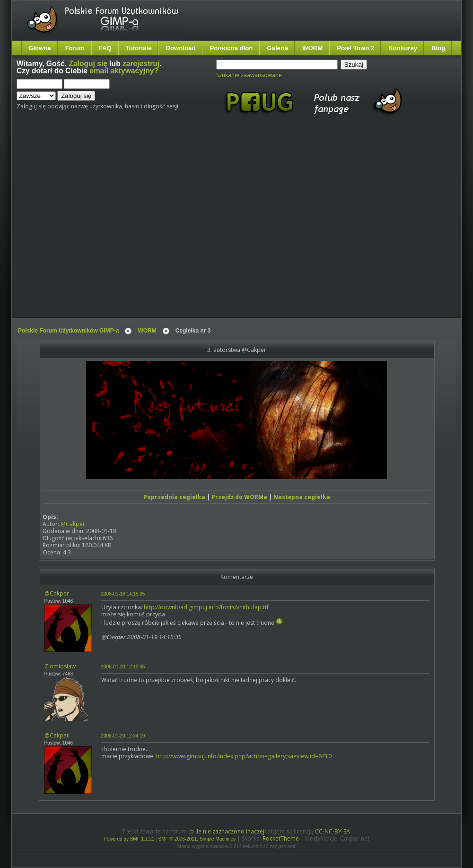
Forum (75, 48)
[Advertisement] (89, 225)
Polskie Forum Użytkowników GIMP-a (68, 331)
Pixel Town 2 (355, 48)
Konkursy (403, 48)
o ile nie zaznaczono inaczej (227, 831)
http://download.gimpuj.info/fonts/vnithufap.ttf (206, 607)
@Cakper (73, 524)
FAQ (105, 48)
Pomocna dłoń (232, 48)
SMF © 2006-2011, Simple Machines (197, 839)
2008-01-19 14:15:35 (123, 594)
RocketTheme (281, 838)
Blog (438, 48)
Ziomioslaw (60, 666)
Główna (40, 48)
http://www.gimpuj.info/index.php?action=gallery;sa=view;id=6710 (244, 756)
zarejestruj (141, 64)
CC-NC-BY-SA (333, 831)
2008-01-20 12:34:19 (123, 736)
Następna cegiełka (302, 497)
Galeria (277, 48)
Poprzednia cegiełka (174, 497)
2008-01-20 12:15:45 (123, 667)
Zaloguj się (88, 64)
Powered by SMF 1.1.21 (129, 839)
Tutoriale (139, 48)
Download (180, 48)
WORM (312, 48)
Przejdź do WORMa (239, 497)
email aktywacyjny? (124, 71)
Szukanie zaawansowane (249, 75)
